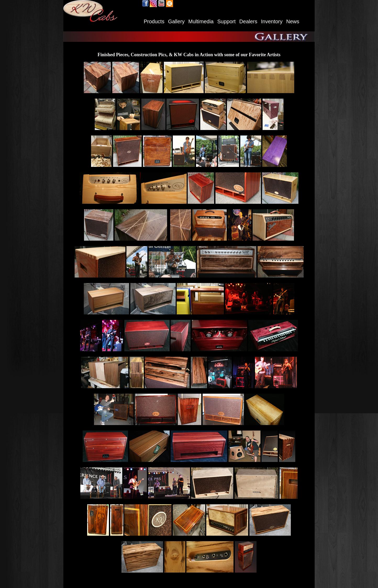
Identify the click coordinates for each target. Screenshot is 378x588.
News (293, 21)
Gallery (176, 21)
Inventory (272, 21)
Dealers (248, 21)
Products (154, 21)
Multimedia (201, 21)
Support (226, 21)
